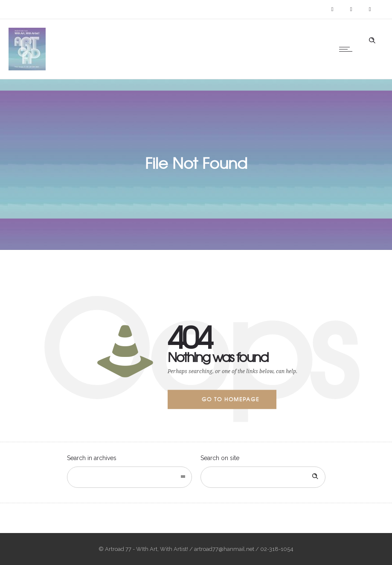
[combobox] (129, 477)
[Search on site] (263, 477)
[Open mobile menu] (348, 49)
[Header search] (372, 41)
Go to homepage (231, 399)
